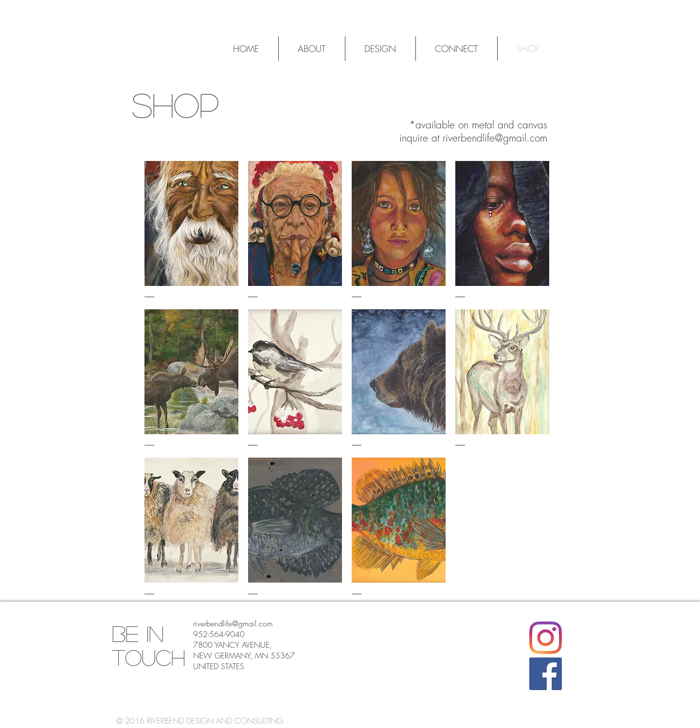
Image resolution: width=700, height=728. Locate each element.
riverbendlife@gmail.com (495, 138)
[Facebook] (546, 674)
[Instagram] (546, 638)
